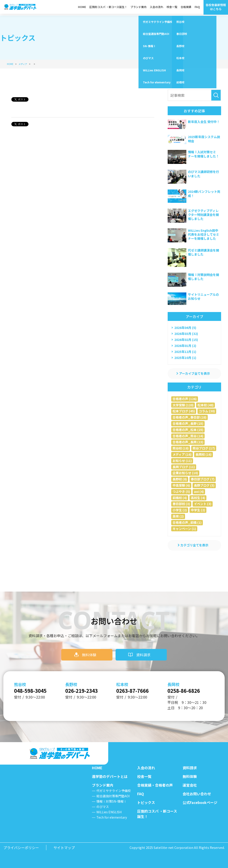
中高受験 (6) (181, 485)
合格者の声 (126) (185, 399)
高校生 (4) (198, 498)
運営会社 (190, 785)
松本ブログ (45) (184, 411)
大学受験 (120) (183, 405)
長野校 (71, 683)
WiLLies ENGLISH (109, 812)
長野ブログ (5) (204, 485)
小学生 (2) (180, 510)
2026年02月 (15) (186, 340)
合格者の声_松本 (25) (188, 430)
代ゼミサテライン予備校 (114, 791)
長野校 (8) (180, 479)
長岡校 (173, 683)
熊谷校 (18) (181, 448)
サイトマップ (64, 848)
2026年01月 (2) (185, 346)
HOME (82, 8)
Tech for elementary (112, 817)
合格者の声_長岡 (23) (188, 442)
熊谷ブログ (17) (204, 448)
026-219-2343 (85, 690)
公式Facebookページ (200, 802)
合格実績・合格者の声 (155, 785)
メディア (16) (182, 454)
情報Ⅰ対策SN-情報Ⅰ (112, 801)
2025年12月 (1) (185, 352)
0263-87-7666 (136, 690)
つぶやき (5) (181, 491)
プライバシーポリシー (21, 848)
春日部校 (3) (181, 504)
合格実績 (186, 8)
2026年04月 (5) (185, 328)
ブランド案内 (138, 8)
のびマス (103, 807)
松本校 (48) (206, 405)
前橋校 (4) (180, 498)
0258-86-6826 (187, 690)
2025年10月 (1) (185, 358)
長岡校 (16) (204, 454)
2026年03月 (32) (186, 334)
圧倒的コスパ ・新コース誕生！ (108, 8)
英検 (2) (178, 516)
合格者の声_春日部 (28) (189, 417)
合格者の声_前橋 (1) (187, 522)
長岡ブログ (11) (184, 467)
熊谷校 (20, 683)
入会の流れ (157, 8)
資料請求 (143, 653)
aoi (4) (199, 491)
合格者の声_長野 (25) (188, 423)
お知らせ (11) (182, 461)
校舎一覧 (172, 8)
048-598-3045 (34, 690)
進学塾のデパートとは (110, 776)
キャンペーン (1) (184, 529)
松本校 (122, 683)
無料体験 (89, 653)
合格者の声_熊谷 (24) (188, 436)
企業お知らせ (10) (185, 473)
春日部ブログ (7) (203, 479)
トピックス (146, 802)
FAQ (197, 8)
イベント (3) (203, 504)
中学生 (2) (198, 510)
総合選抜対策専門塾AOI (113, 796)
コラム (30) (207, 411)
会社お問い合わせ (197, 794)
